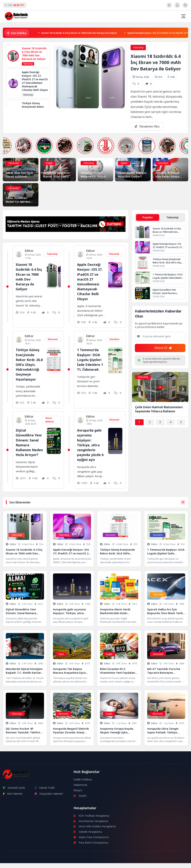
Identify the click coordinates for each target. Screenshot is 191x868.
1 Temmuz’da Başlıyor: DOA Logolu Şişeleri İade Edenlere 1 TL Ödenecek (91, 360)
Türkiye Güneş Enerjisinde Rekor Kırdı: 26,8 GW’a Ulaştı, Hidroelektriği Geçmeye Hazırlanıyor (168, 261)
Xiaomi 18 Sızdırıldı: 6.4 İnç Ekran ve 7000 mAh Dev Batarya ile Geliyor (86, 33)
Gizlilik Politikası (83, 784)
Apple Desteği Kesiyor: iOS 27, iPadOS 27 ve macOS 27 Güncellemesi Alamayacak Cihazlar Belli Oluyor (90, 281)
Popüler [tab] (148, 217)
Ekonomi (53, 339)
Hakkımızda (81, 790)
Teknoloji (138, 47)
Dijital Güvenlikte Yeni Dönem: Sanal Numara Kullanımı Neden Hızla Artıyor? (29, 450)
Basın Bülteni (50, 425)
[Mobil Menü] (183, 16)
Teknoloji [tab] (173, 217)
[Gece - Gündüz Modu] (169, 7)
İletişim (78, 795)
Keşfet (80, 801)
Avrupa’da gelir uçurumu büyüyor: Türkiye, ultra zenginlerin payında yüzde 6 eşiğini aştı (90, 450)
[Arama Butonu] (185, 5)
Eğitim (124, 163)
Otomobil (14, 163)
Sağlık (49, 163)
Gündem (163, 163)
